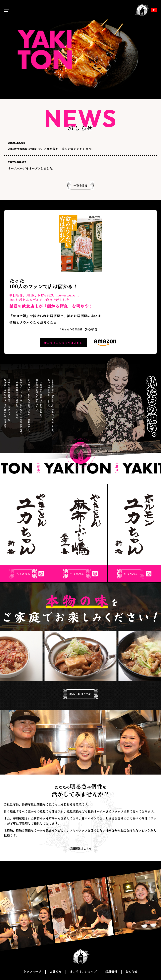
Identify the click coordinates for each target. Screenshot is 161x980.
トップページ (32, 972)
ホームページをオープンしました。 (32, 168)
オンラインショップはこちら (63, 343)
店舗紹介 (56, 972)
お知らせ (132, 972)
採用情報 (111, 972)
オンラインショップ (83, 972)
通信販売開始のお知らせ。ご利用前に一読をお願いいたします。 (51, 149)
